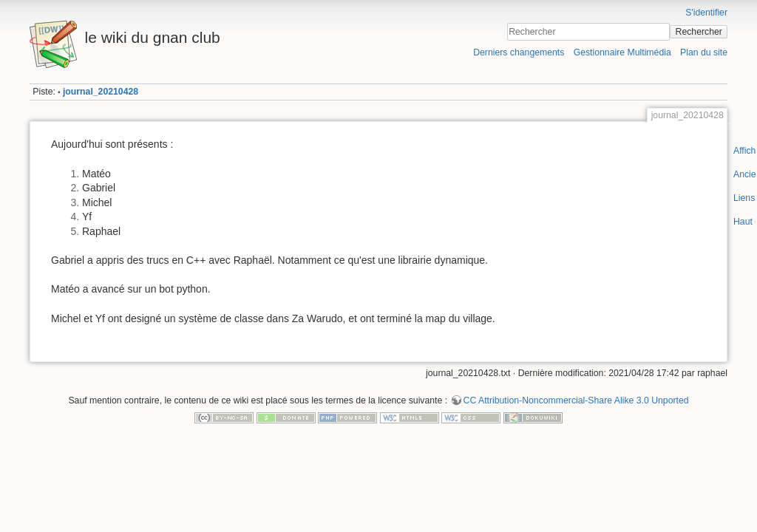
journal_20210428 (101, 92)
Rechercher (699, 32)
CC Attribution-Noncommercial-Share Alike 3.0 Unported (576, 400)
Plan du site (704, 52)
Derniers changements (519, 52)
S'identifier (706, 13)
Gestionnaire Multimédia (622, 52)
